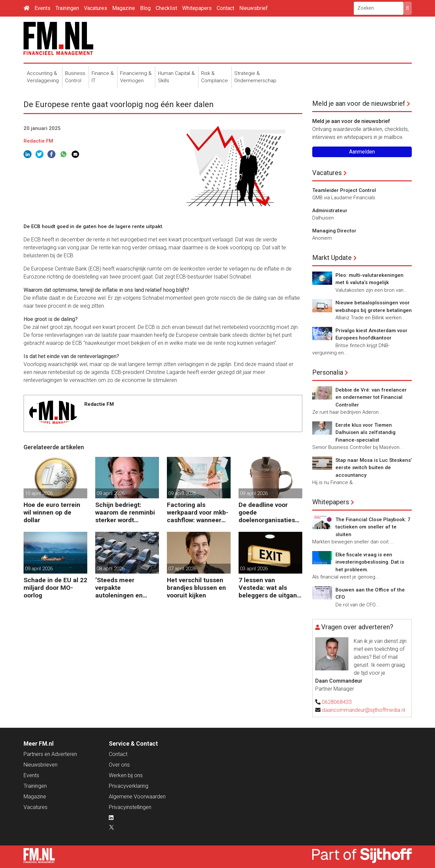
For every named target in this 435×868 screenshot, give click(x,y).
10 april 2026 (39, 493)
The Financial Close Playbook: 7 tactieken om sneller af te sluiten (373, 527)
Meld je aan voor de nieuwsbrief (359, 103)
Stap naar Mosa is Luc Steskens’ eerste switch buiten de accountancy (374, 468)
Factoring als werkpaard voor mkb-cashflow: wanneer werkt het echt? (198, 512)
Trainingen (67, 8)
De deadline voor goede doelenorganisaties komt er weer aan (267, 512)
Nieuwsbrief (254, 8)
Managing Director (334, 231)
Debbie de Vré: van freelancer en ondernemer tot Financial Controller (371, 397)
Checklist (166, 8)
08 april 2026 (110, 569)
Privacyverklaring (129, 786)
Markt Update (332, 258)
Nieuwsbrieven (40, 765)
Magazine (124, 8)
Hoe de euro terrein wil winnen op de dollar (52, 512)
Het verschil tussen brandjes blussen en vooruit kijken (196, 588)
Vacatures (96, 8)
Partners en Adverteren (50, 754)
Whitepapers (197, 8)
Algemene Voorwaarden (137, 797)
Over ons (119, 765)
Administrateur (330, 211)
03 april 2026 (254, 569)
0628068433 (337, 702)
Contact (225, 8)
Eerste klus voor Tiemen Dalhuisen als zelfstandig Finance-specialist (365, 433)
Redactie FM (38, 141)
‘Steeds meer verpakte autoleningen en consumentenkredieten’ (126, 588)
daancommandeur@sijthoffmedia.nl (363, 710)
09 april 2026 (110, 493)
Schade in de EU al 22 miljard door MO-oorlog (55, 588)
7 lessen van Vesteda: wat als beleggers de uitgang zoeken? (270, 588)
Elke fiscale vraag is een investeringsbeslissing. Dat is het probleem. (370, 562)
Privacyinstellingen (130, 807)
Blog (145, 8)
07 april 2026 (182, 569)
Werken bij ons (126, 775)
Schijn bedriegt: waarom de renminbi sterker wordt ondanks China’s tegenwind (125, 512)
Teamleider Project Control (344, 190)
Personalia (328, 372)
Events (42, 8)
